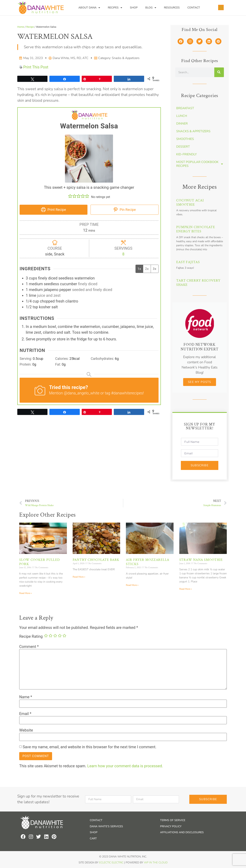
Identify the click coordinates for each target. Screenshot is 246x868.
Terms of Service (173, 820)
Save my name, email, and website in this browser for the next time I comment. (90, 747)
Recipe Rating (31, 636)
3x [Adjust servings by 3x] (155, 269)
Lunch (182, 116)
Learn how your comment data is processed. (125, 766)
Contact (194, 8)
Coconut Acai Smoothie (190, 202)
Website (26, 730)
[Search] (219, 72)
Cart (93, 838)
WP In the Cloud (156, 863)
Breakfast (185, 108)
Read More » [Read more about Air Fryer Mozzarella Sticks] (132, 585)
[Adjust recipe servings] (123, 254)
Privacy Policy (171, 826)
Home (21, 27)
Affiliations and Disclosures (182, 832)
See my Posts (199, 382)
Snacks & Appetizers (126, 58)
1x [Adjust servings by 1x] (139, 269)
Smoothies (185, 139)
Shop (134, 8)
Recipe (30, 27)
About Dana (89, 8)
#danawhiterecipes (127, 393)
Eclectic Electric (111, 863)
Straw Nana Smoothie (201, 560)
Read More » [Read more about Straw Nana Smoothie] (186, 589)
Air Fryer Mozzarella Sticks (148, 562)
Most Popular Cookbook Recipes (200, 164)
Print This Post (36, 67)
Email (25, 714)
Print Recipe (54, 210)
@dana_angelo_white (82, 393)
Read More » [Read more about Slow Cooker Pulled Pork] (25, 593)
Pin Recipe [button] (125, 210)
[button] (70, 196)
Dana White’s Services (106, 826)
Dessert (183, 147)
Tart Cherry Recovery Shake (198, 283)
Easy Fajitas (188, 262)
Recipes (115, 8)
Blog (151, 8)
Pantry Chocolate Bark (96, 560)
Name (26, 697)
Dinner (182, 124)
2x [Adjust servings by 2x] (147, 269)
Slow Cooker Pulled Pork (40, 562)
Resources (172, 8)
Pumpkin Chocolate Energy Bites (196, 229)
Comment (29, 647)
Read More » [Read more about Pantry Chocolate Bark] (79, 577)
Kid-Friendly (187, 154)
